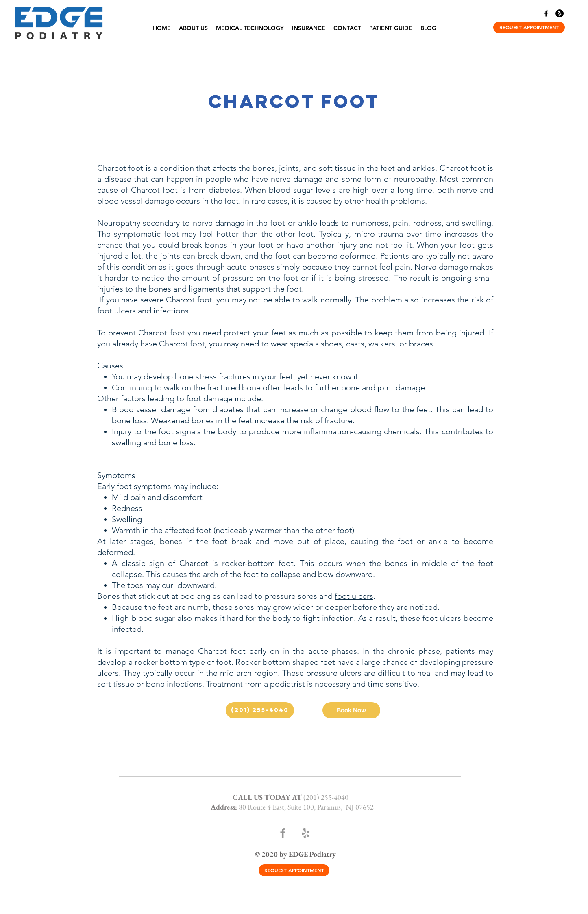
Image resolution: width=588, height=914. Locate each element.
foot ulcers (354, 596)
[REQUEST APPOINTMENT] (529, 27)
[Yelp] (560, 13)
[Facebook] (546, 13)
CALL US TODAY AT (268, 797)
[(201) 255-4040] (260, 710)
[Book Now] (351, 710)
